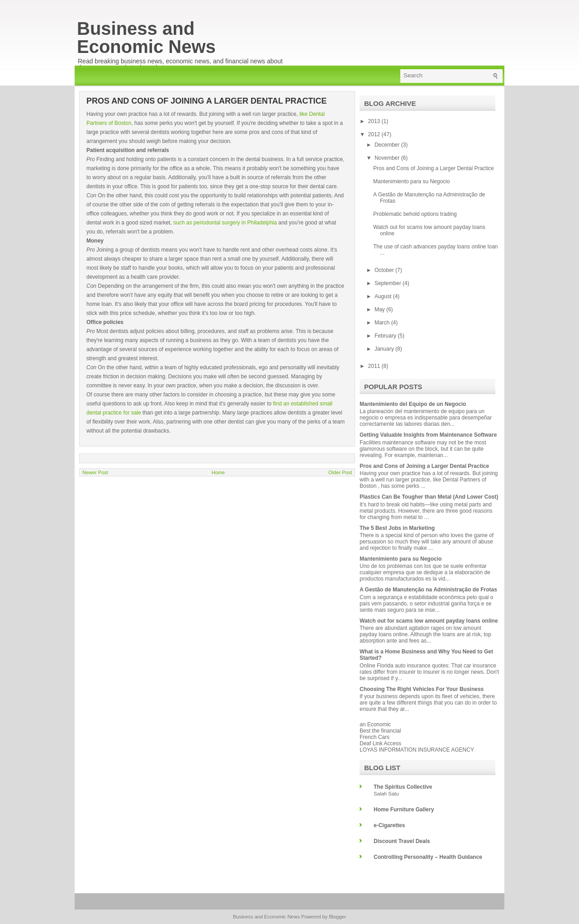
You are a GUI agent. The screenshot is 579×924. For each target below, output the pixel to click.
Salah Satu (386, 794)
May (380, 310)
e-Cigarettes (389, 825)
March (383, 323)
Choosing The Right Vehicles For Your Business (422, 689)
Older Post (340, 472)
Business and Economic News (146, 38)
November (388, 158)
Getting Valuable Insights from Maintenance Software (428, 435)
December (388, 145)
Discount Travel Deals (402, 841)
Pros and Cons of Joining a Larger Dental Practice (434, 168)
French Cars (375, 737)
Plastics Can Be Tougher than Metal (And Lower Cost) (429, 497)
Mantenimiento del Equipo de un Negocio (413, 404)
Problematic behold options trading (415, 214)
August (384, 296)
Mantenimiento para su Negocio (411, 181)
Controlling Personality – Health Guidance (428, 857)
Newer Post (95, 472)
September (389, 283)
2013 (375, 121)
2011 (375, 366)
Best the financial (380, 731)
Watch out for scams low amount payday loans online (429, 621)
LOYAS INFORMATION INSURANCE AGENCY (417, 750)
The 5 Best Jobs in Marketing (397, 528)
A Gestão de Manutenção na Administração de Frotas (428, 590)
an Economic (375, 724)
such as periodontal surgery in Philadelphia (225, 223)
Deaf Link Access (380, 743)
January (385, 349)
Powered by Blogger (324, 917)
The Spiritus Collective (403, 787)
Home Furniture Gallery (404, 810)
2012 (375, 134)
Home (218, 472)
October (385, 270)
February (386, 336)
